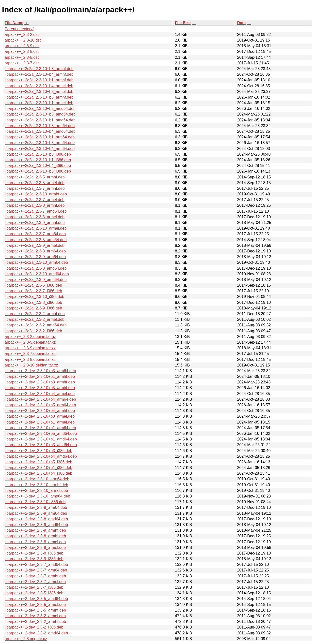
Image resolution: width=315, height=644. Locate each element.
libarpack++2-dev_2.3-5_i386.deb (34, 593)
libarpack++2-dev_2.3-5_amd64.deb (36, 599)
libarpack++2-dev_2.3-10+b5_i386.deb (38, 462)
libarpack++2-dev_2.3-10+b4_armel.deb (40, 394)
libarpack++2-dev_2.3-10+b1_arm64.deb (40, 428)
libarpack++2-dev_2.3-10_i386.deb (35, 502)
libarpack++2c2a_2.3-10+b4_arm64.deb (40, 149)
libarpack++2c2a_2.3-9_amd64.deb (36, 280)
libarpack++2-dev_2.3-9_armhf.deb (35, 530)
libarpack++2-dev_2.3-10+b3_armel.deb (40, 416)
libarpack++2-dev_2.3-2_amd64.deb (36, 633)
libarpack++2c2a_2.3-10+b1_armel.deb (39, 103)
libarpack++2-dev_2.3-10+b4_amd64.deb (41, 456)
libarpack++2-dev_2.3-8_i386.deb (34, 553)
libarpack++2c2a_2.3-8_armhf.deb (35, 205)
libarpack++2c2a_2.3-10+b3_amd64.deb (40, 114)
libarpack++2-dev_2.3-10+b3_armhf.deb (40, 382)
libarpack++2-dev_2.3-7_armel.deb (35, 582)
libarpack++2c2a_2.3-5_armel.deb (35, 183)
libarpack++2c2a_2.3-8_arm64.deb (35, 251)
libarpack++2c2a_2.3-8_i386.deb (33, 302)
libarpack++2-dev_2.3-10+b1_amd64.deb (41, 439)
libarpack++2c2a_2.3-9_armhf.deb (35, 223)
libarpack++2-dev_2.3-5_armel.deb (35, 605)
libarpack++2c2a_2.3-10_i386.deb (34, 297)
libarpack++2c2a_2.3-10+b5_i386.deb (38, 171)
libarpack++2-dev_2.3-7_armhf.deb (35, 576)
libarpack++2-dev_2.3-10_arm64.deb (37, 479)
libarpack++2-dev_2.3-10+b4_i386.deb (38, 473)
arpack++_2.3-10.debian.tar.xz (31, 365)
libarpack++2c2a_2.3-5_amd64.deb (36, 240)
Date (241, 23)
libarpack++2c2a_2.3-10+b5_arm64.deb (40, 143)
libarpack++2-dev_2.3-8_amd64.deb (36, 519)
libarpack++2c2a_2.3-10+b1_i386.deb (38, 160)
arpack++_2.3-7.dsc (22, 63)
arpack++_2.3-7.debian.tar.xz (30, 354)
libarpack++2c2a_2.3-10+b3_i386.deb (38, 154)
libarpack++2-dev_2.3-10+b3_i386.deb (38, 451)
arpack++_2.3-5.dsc (22, 57)
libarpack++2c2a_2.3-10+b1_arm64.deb (40, 137)
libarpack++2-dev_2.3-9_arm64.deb (36, 513)
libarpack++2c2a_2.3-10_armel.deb (36, 228)
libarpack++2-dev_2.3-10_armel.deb (36, 490)
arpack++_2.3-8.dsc (22, 51)
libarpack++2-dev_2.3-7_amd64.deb (36, 564)
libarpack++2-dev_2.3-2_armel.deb (35, 616)
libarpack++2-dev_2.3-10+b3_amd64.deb (41, 445)
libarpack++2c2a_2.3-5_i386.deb (33, 285)
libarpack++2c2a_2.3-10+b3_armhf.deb (39, 69)
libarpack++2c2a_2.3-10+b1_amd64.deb (40, 120)
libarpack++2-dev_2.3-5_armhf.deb (35, 610)
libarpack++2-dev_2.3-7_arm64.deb (36, 570)
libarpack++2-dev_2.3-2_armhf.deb (35, 622)
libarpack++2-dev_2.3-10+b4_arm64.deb (40, 399)
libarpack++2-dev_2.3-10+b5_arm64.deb (40, 405)
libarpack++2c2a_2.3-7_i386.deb (33, 291)
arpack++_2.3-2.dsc (22, 35)
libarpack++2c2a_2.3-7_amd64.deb (36, 211)
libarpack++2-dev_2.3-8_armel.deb (35, 542)
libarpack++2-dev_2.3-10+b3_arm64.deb (40, 371)
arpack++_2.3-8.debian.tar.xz (30, 359)
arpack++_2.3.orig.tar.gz (26, 639)
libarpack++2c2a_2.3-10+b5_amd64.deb (40, 109)
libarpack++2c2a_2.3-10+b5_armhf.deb (39, 97)
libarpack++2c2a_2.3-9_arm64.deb (35, 257)
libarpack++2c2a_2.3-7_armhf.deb (35, 188)
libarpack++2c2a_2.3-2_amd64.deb (36, 325)
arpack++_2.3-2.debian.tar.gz (30, 337)
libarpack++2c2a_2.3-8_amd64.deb (36, 268)
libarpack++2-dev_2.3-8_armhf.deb (35, 536)
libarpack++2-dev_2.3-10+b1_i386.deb (38, 468)
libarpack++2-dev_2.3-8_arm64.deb (36, 507)
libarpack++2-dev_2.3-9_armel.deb (35, 548)
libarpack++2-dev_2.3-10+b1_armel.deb (40, 422)
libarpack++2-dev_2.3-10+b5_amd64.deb (41, 433)
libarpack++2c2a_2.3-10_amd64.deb (37, 274)
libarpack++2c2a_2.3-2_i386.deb (33, 331)
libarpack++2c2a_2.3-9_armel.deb (35, 245)
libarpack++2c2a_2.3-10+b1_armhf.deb (39, 80)
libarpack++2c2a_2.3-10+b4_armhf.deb (39, 74)
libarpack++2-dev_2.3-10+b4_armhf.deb (40, 411)
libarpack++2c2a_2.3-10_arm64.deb (36, 262)
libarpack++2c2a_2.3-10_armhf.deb (36, 194)
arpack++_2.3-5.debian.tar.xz (30, 342)
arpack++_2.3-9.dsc (22, 46)
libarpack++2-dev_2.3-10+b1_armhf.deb (40, 376)
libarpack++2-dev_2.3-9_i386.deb (34, 559)
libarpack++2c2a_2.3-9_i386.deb (33, 308)
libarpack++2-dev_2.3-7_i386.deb (34, 587)
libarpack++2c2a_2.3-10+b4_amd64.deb (40, 131)
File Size (183, 23)
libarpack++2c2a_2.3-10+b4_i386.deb (38, 166)
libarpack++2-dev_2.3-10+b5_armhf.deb (40, 388)
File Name (14, 23)
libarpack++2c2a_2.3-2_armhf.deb (35, 314)
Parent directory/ (19, 29)
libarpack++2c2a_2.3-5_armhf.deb (35, 177)
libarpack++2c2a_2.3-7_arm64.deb (35, 234)
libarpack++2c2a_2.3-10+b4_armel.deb (39, 86)
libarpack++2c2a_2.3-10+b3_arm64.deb (40, 126)
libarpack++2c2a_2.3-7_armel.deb (35, 200)
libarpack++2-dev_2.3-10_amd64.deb (37, 496)
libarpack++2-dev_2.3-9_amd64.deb (36, 525)
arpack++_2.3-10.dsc (23, 40)
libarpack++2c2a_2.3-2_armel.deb (35, 319)
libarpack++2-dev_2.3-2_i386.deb (34, 627)
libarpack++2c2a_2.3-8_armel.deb (35, 217)
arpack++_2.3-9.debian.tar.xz (30, 348)
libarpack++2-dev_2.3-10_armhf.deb (36, 485)
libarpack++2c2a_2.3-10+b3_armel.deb (39, 92)
